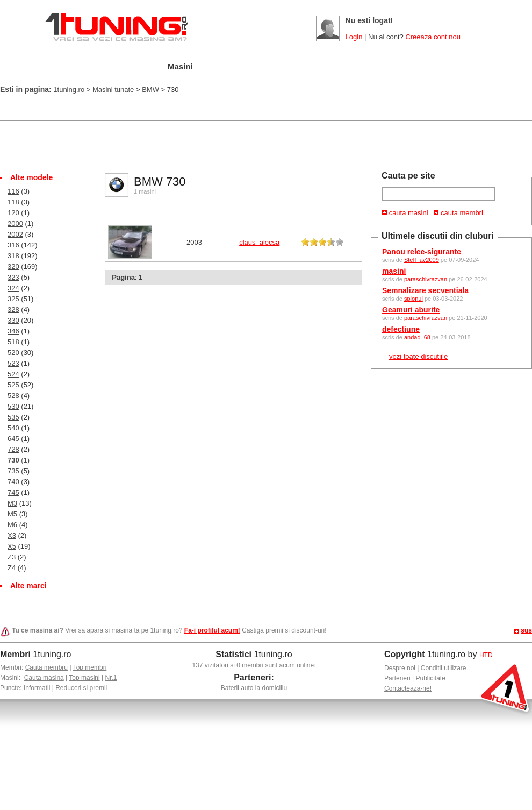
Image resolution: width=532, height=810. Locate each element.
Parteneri (397, 678)
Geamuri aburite (411, 310)
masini (394, 271)
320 (13, 267)
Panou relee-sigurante (422, 252)
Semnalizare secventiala (425, 290)
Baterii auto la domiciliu (254, 688)
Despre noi (400, 668)
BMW (150, 90)
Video (382, 67)
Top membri (90, 667)
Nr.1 (111, 678)
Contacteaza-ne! (408, 688)
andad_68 (417, 337)
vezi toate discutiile (418, 356)
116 (13, 191)
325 (13, 299)
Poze (335, 67)
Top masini (84, 678)
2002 (15, 234)
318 (13, 256)
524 (13, 374)
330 (13, 320)
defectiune (401, 329)
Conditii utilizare (444, 668)
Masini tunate (113, 90)
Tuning (230, 67)
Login (354, 37)
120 (13, 213)
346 (13, 331)
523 (13, 363)
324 (13, 288)
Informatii (37, 688)
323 (13, 277)
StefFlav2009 (422, 260)
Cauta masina (44, 678)
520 (13, 353)
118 (13, 202)
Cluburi (285, 67)
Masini (180, 66)
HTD (486, 655)
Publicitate (431, 678)
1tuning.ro (69, 90)
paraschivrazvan (426, 279)
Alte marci (28, 586)
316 (13, 245)
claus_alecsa (259, 242)
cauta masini (409, 213)
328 (13, 310)
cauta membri (462, 213)
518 (13, 342)
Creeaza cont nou (433, 37)
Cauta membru (46, 667)
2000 (15, 223)
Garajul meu (120, 67)
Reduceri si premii (81, 688)
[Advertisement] (266, 146)
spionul (414, 299)
